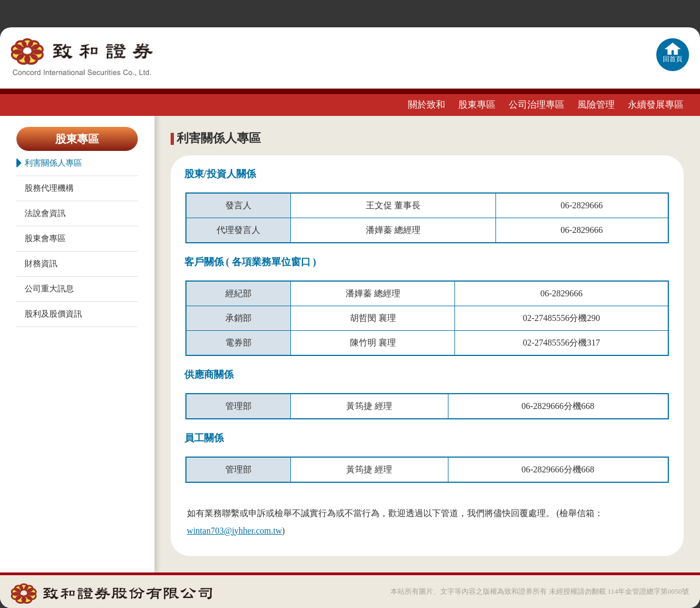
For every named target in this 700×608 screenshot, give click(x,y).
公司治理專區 (536, 105)
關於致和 (427, 105)
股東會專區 (45, 238)
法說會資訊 (45, 213)
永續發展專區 (656, 105)
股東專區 (477, 105)
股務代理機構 (49, 188)
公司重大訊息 (49, 289)
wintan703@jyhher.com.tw (235, 531)
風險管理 (596, 105)
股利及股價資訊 (53, 314)
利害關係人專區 (49, 163)
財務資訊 (41, 264)
